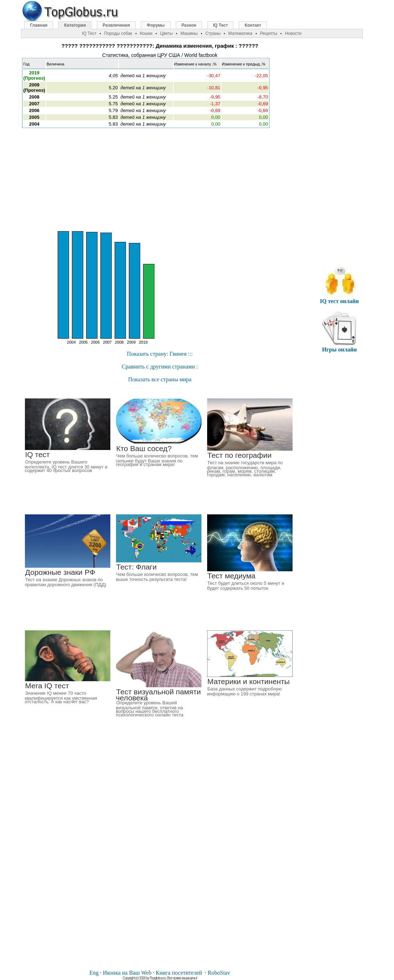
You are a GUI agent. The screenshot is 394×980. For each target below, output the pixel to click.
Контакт (253, 25)
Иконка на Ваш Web (127, 973)
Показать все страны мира (160, 379)
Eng (94, 973)
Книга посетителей (179, 973)
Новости (293, 33)
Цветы (167, 33)
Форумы (156, 25)
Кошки (146, 33)
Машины (189, 33)
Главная (39, 25)
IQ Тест (221, 25)
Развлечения (116, 25)
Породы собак (118, 33)
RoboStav (219, 973)
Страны (213, 33)
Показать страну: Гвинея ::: (160, 354)
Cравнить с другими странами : (160, 367)
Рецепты (269, 33)
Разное (189, 25)
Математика (240, 33)
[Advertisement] (160, 180)
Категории (75, 25)
